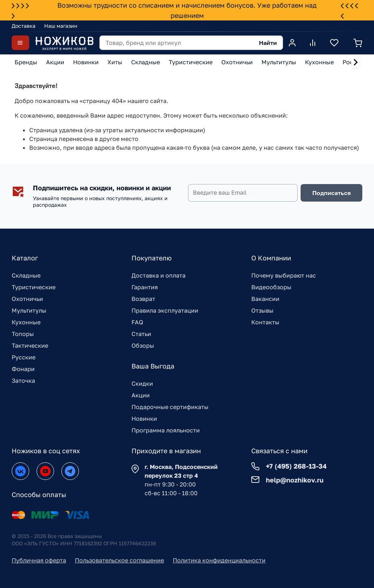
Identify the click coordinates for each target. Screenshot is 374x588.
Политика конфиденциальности (219, 560)
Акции (141, 395)
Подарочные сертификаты (170, 407)
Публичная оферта (39, 560)
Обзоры (143, 345)
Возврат (143, 299)
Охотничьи (27, 299)
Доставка (24, 26)
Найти (268, 43)
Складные (26, 275)
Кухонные (26, 322)
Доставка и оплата (159, 275)
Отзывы (262, 310)
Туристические (34, 287)
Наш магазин (61, 26)
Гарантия (145, 287)
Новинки (144, 419)
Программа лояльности (166, 430)
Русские (24, 357)
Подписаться (331, 193)
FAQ (137, 322)
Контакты (265, 322)
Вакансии (265, 299)
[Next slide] (355, 62)
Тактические (30, 345)
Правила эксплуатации (165, 310)
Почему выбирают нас (284, 275)
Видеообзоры (271, 287)
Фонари (23, 369)
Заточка (23, 381)
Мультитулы (29, 310)
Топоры (23, 334)
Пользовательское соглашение (119, 560)
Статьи (141, 334)
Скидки (142, 383)
